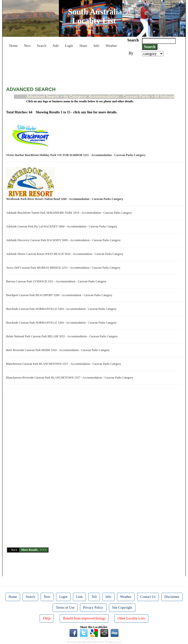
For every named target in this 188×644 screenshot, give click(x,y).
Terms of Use (65, 608)
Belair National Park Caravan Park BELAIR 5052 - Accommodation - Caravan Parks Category (63, 336)
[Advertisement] (95, 70)
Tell (94, 597)
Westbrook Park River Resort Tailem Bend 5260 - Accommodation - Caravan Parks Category (65, 199)
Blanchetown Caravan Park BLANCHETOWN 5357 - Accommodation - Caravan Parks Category (64, 364)
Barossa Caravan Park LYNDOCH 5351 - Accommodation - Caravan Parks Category (57, 281)
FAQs (47, 618)
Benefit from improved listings (84, 618)
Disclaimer (172, 597)
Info (96, 46)
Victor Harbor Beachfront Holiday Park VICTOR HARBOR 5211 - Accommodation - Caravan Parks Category (76, 155)
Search (42, 46)
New (27, 46)
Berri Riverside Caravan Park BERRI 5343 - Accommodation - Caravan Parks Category (59, 350)
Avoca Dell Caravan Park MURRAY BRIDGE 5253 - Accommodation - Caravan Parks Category (64, 268)
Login (69, 46)
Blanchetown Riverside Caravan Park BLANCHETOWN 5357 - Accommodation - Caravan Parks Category (70, 378)
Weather (111, 46)
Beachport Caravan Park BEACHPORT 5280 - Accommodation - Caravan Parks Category (60, 295)
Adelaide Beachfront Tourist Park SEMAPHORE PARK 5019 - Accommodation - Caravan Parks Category (70, 213)
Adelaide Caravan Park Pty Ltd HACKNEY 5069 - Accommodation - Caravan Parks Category (62, 226)
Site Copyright (122, 608)
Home (13, 46)
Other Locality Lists (131, 618)
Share (83, 46)
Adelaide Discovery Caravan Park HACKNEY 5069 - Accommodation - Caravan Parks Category (64, 240)
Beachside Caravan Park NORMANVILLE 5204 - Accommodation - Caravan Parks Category (62, 309)
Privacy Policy (93, 608)
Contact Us (148, 597)
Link (79, 597)
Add (56, 46)
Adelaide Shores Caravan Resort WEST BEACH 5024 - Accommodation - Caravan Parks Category (65, 254)
